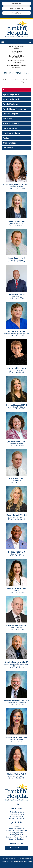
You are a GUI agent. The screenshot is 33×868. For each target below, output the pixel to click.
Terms (26, 861)
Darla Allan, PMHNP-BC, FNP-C (17, 185)
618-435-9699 (19, 741)
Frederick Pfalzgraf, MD (17, 625)
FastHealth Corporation (25, 859)
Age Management (11, 94)
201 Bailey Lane (17, 812)
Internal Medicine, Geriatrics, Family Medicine (16, 665)
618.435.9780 (19, 335)
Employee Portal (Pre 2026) (16, 837)
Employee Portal (16, 835)
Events (16, 826)
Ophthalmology (10, 128)
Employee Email (16, 833)
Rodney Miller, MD (17, 552)
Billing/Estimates (17, 8)
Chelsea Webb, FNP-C (17, 774)
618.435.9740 (19, 592)
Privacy (30, 861)
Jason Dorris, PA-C (16, 258)
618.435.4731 (19, 482)
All (4, 90)
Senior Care (8, 148)
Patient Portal (16, 13)
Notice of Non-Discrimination (16, 831)
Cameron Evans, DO (16, 295)
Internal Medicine (11, 123)
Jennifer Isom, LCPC (16, 442)
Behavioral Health (11, 99)
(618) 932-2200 (16, 67)
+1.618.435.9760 (19, 188)
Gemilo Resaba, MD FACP (16, 662)
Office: (10, 188)
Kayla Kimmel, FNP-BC (16, 515)
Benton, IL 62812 (16, 814)
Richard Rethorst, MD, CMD (16, 701)
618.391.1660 (19, 299)
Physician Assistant (12, 133)
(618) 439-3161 (16, 53)
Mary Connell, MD (17, 221)
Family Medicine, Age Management (16, 334)
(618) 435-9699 (16, 62)
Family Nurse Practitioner (15, 109)
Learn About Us (16, 843)
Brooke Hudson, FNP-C (16, 405)
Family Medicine (10, 104)
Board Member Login (16, 839)
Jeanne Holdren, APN (16, 368)
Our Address (17, 808)
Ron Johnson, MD (17, 478)
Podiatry (7, 138)
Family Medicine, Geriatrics (16, 703)
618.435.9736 (19, 556)
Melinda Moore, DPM (17, 589)
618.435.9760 (19, 372)
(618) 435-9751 (16, 58)
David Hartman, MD (16, 331)
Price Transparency (16, 828)
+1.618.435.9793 (19, 225)
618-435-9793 (19, 446)
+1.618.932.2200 (19, 262)
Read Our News (17, 848)
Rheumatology (9, 143)
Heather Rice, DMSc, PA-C (16, 737)
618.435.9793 (19, 704)
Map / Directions (16, 818)
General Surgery (10, 114)
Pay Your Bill (16, 4)
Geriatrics (7, 119)
